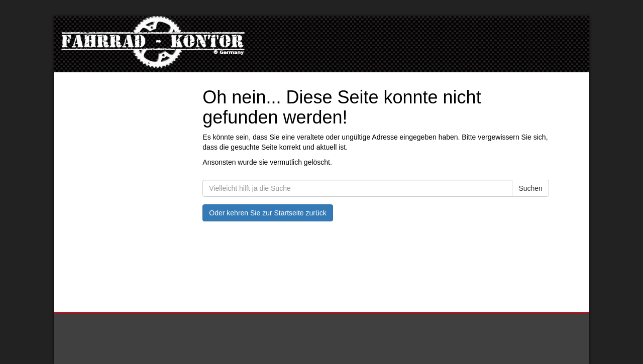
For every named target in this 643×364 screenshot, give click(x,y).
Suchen (530, 188)
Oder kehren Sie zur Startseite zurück (267, 213)
